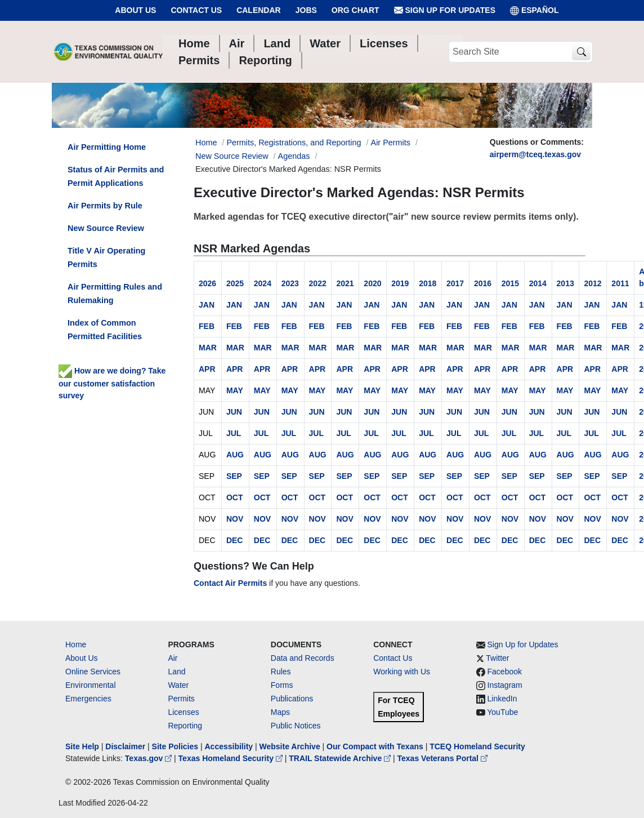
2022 (318, 283)
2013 (565, 283)
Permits (181, 699)
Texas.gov (149, 758)
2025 (235, 283)
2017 (455, 283)
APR (207, 369)
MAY (235, 390)
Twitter (497, 658)
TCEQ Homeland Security (477, 746)
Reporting (185, 726)
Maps (280, 712)
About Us (135, 10)
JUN (234, 412)
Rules (281, 672)
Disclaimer (125, 746)
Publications (292, 699)
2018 (428, 283)
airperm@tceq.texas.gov (535, 154)
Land (176, 672)
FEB (207, 326)
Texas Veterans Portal (442, 758)
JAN (207, 305)
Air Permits (391, 143)
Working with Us (402, 672)
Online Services (93, 672)
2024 (263, 283)
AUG (235, 455)
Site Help (82, 746)
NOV (235, 519)
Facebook (505, 672)
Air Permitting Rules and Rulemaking (115, 294)
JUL (234, 433)
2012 (592, 283)
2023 (290, 283)
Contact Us (196, 10)
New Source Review (232, 156)
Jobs (306, 10)
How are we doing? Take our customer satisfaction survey (112, 383)
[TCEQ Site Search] (581, 52)
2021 (345, 283)
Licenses (183, 712)
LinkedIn (502, 699)
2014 (538, 283)
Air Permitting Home (107, 147)
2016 (483, 283)
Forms (282, 685)
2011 (620, 283)
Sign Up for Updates (445, 10)
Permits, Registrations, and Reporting (294, 143)
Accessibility (230, 746)
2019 (400, 283)
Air (173, 658)
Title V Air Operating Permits (106, 257)
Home (76, 644)
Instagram (505, 685)
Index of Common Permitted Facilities (105, 330)
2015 (510, 283)
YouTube (502, 712)
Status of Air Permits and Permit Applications (116, 176)
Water (178, 685)
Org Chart (355, 10)
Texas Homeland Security (232, 758)
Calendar (259, 10)
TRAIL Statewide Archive (341, 758)
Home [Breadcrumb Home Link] (206, 143)
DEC (235, 540)
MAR (208, 348)
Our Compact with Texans (375, 746)
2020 (372, 283)
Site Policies (175, 746)
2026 (207, 283)
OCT (235, 497)
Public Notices (296, 726)
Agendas (294, 156)
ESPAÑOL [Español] (535, 10)
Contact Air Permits (230, 583)
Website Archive (290, 746)
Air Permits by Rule (105, 206)
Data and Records (303, 658)
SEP (234, 476)
